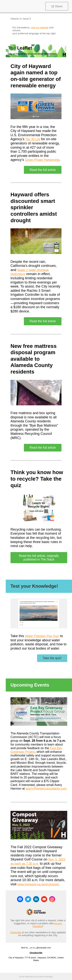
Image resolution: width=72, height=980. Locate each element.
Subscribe (16, 932)
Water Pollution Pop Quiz (42, 636)
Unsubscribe (36, 953)
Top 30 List (33, 139)
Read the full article (43, 170)
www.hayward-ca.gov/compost (38, 884)
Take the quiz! (52, 658)
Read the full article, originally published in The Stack (39, 558)
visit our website (40, 27)
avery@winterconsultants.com (46, 789)
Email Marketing (27, 977)
